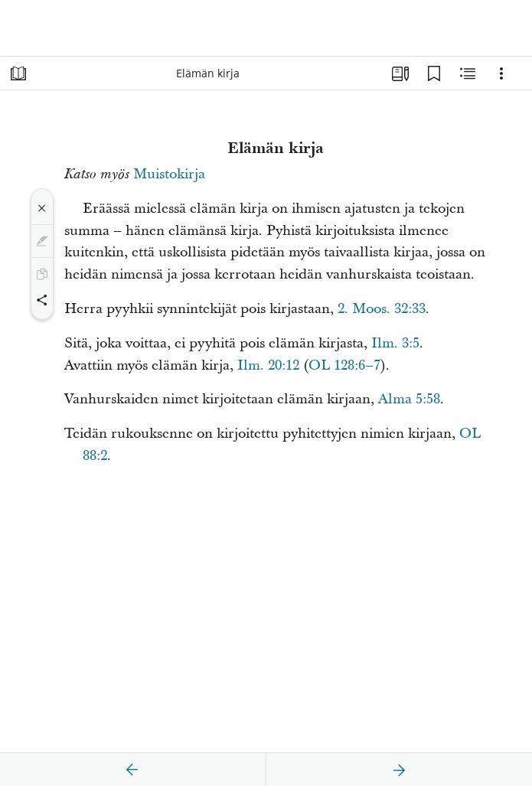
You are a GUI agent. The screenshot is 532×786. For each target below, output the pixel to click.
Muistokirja (169, 174)
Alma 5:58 (409, 399)
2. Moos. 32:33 (382, 309)
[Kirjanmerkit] (434, 73)
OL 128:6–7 (344, 365)
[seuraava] (399, 770)
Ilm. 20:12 (268, 365)
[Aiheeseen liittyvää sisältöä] (468, 73)
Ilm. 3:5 (395, 343)
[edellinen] (132, 770)
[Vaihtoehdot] (501, 73)
